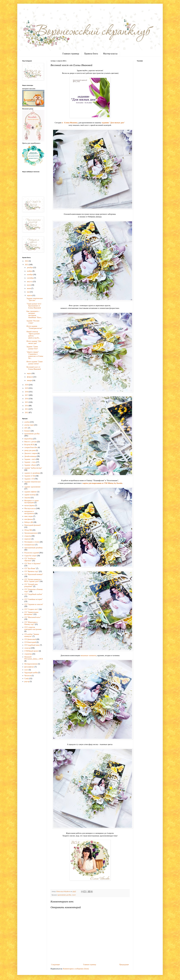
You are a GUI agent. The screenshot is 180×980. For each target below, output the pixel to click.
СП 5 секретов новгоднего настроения (33, 628)
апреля (30, 295)
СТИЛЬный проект (31, 651)
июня (29, 288)
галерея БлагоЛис (31, 447)
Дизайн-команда (30, 456)
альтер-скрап (29, 425)
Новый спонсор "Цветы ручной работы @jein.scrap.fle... (33, 335)
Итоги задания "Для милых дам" (34, 342)
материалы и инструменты (29, 512)
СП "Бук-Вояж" (30, 568)
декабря (30, 268)
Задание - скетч (30, 459)
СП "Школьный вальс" (33, 617)
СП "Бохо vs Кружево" (33, 564)
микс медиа (29, 516)
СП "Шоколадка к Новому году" (31, 623)
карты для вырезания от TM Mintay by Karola (102, 483)
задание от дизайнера (32, 473)
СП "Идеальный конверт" (34, 574)
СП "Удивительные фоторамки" (31, 613)
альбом (27, 422)
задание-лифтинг (31, 492)
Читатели (28, 676)
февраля (30, 377)
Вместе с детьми (31, 442)
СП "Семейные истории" (34, 599)
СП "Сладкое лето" (31, 609)
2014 (27, 406)
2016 (27, 399)
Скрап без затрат (31, 556)
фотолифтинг (29, 667)
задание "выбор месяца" (33, 468)
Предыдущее (124, 965)
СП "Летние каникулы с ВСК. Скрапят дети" (33, 580)
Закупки (27, 498)
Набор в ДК (29, 522)
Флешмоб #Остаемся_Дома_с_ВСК (34, 658)
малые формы (29, 505)
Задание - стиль (30, 462)
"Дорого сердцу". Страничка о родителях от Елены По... (35, 355)
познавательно (30, 545)
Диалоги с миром (31, 453)
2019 (27, 388)
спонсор (27, 648)
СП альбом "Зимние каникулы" (32, 635)
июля (29, 285)
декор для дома (30, 450)
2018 (27, 392)
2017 (27, 395)
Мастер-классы (110, 54)
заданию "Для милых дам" (113, 123)
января (30, 380)
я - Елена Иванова (70, 123)
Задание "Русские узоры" (33, 322)
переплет (28, 539)
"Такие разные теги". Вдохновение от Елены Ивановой (34, 306)
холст (74, 895)
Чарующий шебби (31, 673)
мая (28, 292)
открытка (28, 536)
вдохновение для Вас (64, 895)
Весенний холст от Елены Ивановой (34, 368)
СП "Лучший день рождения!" (31, 585)
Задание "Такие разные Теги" (32, 348)
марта (29, 373)
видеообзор (29, 439)
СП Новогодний (30, 642)
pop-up (27, 681)
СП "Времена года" (31, 571)
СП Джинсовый (30, 639)
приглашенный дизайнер (33, 548)
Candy (27, 679)
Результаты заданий (32, 553)
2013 (27, 409)
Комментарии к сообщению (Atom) (76, 969)
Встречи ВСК (29, 445)
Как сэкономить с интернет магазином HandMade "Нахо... (34, 314)
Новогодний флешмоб (32, 525)
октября (30, 275)
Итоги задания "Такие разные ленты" (35, 363)
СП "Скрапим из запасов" (34, 604)
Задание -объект (30, 465)
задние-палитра (30, 495)
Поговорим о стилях (32, 542)
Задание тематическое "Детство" (35, 299)
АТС (26, 428)
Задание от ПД (30, 476)
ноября (30, 271)
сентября (30, 278)
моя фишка (28, 519)
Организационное (31, 533)
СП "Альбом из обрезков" (30, 560)
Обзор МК (28, 530)
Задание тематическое (32, 482)
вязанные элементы (89, 655)
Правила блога (91, 54)
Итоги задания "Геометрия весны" (34, 327)
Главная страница (71, 54)
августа (30, 282)
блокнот (27, 431)
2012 (27, 413)
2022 (27, 261)
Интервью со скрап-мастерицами (32, 502)
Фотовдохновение (31, 664)
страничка (28, 654)
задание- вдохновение (32, 487)
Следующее (55, 965)
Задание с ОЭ (29, 479)
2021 (27, 265)
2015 (27, 402)
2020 (27, 385)
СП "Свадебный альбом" (33, 594)
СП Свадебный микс (32, 645)
